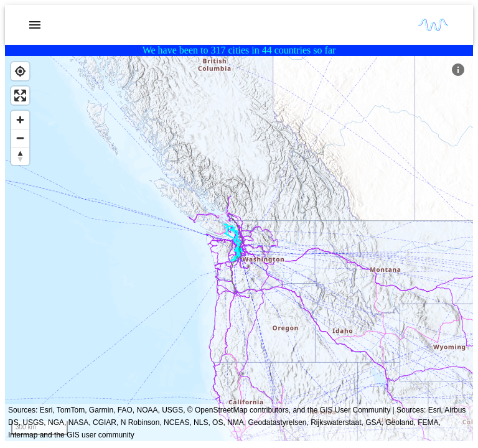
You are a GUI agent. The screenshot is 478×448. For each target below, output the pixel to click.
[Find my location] (20, 71)
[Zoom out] (20, 138)
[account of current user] (35, 25)
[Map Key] (458, 70)
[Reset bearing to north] (20, 156)
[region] (239, 249)
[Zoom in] (20, 120)
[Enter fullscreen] (20, 96)
